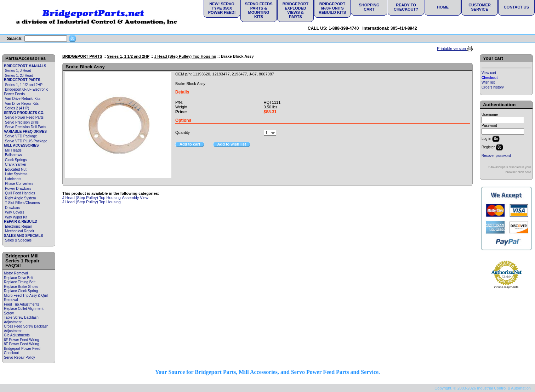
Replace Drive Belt (19, 278)
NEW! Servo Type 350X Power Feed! (222, 8)
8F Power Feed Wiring (21, 344)
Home (443, 7)
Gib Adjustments (17, 335)
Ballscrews (13, 155)
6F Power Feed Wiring (21, 340)
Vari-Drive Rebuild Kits (23, 99)
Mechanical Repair (20, 231)
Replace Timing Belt (20, 282)
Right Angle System (20, 198)
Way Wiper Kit (16, 217)
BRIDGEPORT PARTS (22, 80)
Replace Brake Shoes (21, 287)
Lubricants (13, 179)
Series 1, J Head (18, 71)
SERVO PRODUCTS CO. (24, 113)
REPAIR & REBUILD (21, 221)
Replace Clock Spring (21, 291)
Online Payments (506, 287)
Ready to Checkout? (406, 7)
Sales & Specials (18, 240)
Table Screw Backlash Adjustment (21, 320)
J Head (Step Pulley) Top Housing (185, 56)
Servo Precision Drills (22, 122)
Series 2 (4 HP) (17, 108)
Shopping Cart (369, 7)
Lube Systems (16, 174)
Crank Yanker (16, 164)
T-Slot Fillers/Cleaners (22, 203)
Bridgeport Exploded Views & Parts (295, 10)
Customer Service (480, 7)
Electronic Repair (18, 226)
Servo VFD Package (21, 136)
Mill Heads (13, 150)
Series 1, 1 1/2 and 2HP (24, 85)
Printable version (452, 49)
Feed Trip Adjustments (22, 304)
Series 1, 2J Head (19, 76)
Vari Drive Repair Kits (22, 104)
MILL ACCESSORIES (21, 145)
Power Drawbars (18, 189)
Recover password (496, 156)
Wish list (488, 82)
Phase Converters (19, 184)
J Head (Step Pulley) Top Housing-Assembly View (105, 198)
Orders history (493, 87)
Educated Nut (16, 169)
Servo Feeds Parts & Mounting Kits (258, 10)
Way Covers (15, 212)
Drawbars (13, 208)
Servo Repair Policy (19, 357)
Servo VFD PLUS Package (26, 141)
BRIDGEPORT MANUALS (25, 66)
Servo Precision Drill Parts (25, 127)
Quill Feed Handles (20, 193)
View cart (489, 73)
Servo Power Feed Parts (24, 117)
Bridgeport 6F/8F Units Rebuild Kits (332, 8)
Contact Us (516, 7)
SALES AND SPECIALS (23, 236)
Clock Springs (16, 160)
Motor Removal (16, 273)
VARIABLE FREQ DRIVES (25, 132)
